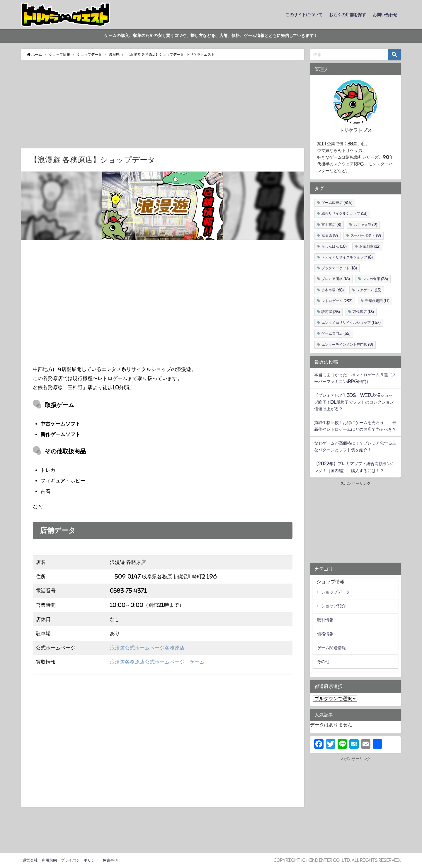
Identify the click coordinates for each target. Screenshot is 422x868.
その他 (323, 662)
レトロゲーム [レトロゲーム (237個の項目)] (337, 301)
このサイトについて (304, 15)
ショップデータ (336, 592)
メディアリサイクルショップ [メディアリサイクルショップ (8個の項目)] (347, 257)
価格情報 (325, 634)
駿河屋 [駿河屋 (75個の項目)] (331, 312)
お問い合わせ (385, 15)
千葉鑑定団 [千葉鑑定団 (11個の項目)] (377, 301)
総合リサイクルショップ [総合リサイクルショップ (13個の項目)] (344, 214)
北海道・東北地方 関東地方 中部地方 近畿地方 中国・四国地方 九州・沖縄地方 (335, 699)
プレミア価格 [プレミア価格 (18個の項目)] (336, 279)
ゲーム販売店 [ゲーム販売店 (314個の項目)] (337, 203)
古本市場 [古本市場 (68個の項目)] (333, 290)
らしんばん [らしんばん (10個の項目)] (334, 246)
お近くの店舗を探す (348, 15)
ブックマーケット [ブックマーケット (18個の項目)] (339, 268)
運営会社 (30, 860)
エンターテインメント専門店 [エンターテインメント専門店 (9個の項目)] (347, 345)
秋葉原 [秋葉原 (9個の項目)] (330, 235)
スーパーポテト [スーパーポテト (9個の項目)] (366, 235)
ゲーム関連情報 (331, 648)
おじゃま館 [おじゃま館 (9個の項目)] (365, 225)
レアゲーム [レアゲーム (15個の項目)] (369, 290)
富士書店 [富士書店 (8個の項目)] (331, 225)
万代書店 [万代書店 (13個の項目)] (363, 312)
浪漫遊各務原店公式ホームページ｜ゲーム (157, 662)
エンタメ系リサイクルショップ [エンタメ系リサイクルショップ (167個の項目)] (351, 323)
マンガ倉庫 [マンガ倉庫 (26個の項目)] (375, 279)
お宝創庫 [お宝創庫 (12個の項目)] (370, 246)
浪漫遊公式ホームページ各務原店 (147, 648)
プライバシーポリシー (80, 860)
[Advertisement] (163, 104)
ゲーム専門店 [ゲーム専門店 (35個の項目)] (336, 334)
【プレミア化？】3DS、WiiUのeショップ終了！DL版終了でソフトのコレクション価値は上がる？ (354, 402)
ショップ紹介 (333, 606)
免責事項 (110, 860)
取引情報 (325, 620)
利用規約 (49, 860)
